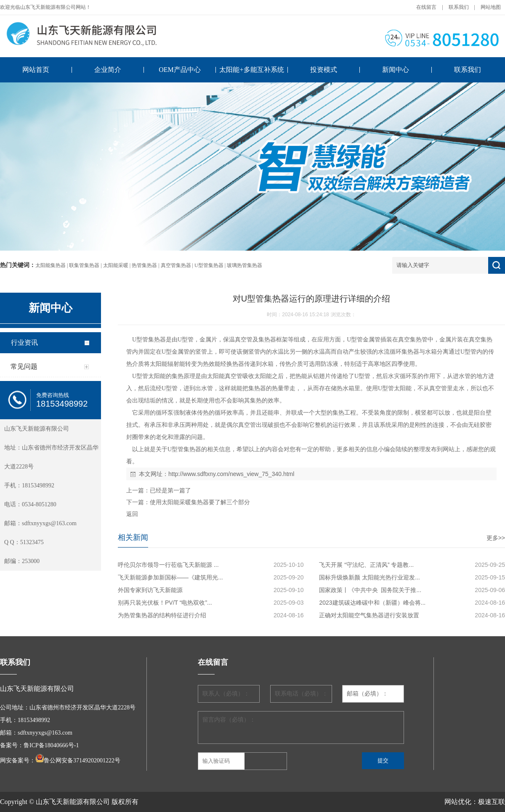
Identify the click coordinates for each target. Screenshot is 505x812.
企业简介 (108, 70)
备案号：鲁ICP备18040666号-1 (39, 745)
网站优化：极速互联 (475, 802)
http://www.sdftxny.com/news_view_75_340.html (231, 474)
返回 (132, 514)
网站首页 (36, 70)
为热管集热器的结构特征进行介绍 (162, 615)
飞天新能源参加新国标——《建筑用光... (170, 577)
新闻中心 (396, 70)
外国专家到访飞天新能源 (150, 590)
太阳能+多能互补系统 (251, 70)
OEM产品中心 (180, 70)
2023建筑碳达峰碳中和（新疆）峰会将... (372, 603)
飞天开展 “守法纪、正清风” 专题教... (366, 565)
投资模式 (324, 70)
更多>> (496, 538)
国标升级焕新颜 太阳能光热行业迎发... (369, 577)
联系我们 (459, 7)
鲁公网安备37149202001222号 (82, 760)
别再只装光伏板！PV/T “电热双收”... (165, 603)
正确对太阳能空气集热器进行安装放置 (369, 615)
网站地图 (491, 7)
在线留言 (426, 7)
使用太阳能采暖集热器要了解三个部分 (200, 502)
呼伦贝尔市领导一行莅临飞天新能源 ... (168, 565)
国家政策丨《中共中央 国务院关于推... (370, 590)
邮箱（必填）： (367, 694)
